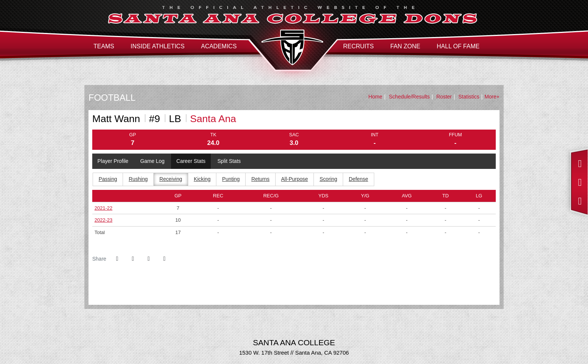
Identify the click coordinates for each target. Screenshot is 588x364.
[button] (164, 259)
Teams (104, 46)
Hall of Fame (458, 46)
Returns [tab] (262, 180)
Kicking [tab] (203, 180)
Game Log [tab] (153, 161)
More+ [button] (492, 97)
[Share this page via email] (148, 259)
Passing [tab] (108, 180)
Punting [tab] (232, 180)
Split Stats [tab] (230, 161)
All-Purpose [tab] (296, 180)
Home (375, 97)
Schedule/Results (409, 97)
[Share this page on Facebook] (117, 259)
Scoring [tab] (330, 180)
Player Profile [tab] (113, 161)
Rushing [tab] (139, 180)
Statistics (469, 97)
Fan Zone (405, 46)
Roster (444, 97)
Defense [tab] (360, 180)
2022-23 (103, 220)
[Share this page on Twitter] (133, 259)
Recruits (358, 46)
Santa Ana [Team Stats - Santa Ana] (213, 119)
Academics (219, 46)
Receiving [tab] (171, 180)
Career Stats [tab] (192, 161)
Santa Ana (292, 47)
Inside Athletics (157, 46)
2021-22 (103, 208)
